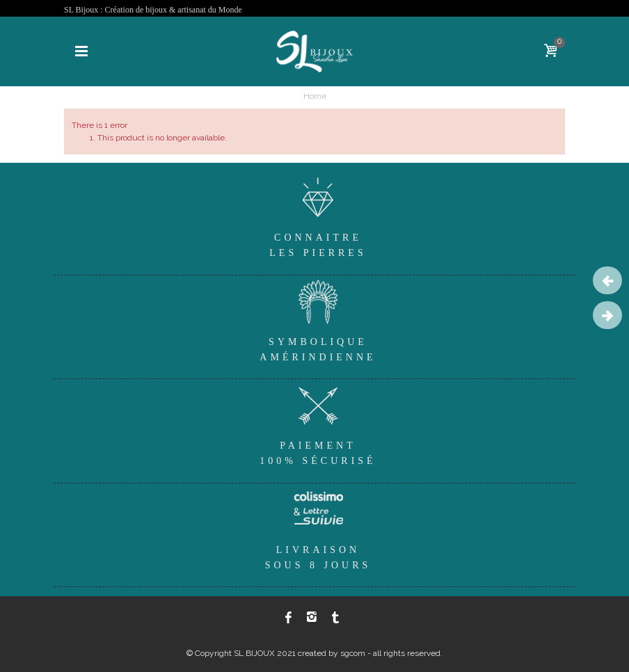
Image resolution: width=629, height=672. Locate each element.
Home (315, 96)
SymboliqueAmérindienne (318, 319)
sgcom (353, 653)
